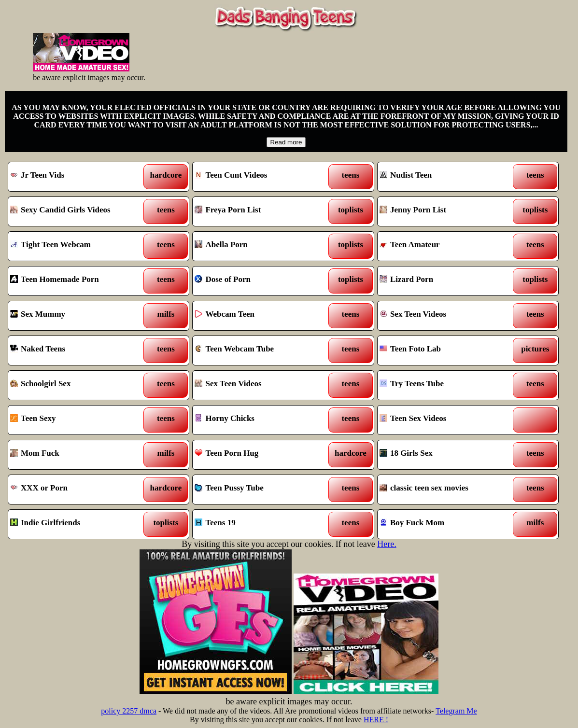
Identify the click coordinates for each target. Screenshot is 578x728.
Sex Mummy (75, 316)
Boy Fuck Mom (445, 524)
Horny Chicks (260, 420)
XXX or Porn (75, 490)
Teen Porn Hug (260, 455)
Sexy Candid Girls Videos (75, 211)
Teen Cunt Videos (260, 177)
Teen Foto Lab (445, 350)
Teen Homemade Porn (75, 281)
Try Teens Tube (445, 385)
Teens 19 (260, 524)
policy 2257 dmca (129, 711)
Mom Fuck (75, 455)
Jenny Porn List (445, 211)
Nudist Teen (445, 177)
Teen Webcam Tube (260, 350)
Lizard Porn (445, 281)
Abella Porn (260, 246)
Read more (286, 142)
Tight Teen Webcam (75, 246)
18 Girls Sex (445, 455)
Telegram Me (456, 711)
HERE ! (376, 720)
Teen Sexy (75, 420)
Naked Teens (75, 350)
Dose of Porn (260, 281)
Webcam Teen (260, 316)
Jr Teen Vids (75, 177)
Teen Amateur (445, 246)
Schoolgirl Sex (75, 385)
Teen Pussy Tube (260, 490)
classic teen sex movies (445, 490)
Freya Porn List (260, 211)
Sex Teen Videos (445, 316)
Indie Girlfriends (75, 524)
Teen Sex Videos (445, 420)
